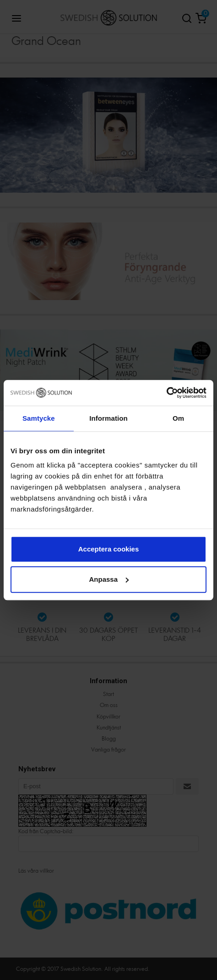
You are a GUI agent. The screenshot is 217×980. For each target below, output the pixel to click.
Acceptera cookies (109, 549)
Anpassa (109, 579)
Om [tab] (178, 418)
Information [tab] (108, 418)
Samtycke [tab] (39, 418)
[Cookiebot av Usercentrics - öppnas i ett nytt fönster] (166, 393)
